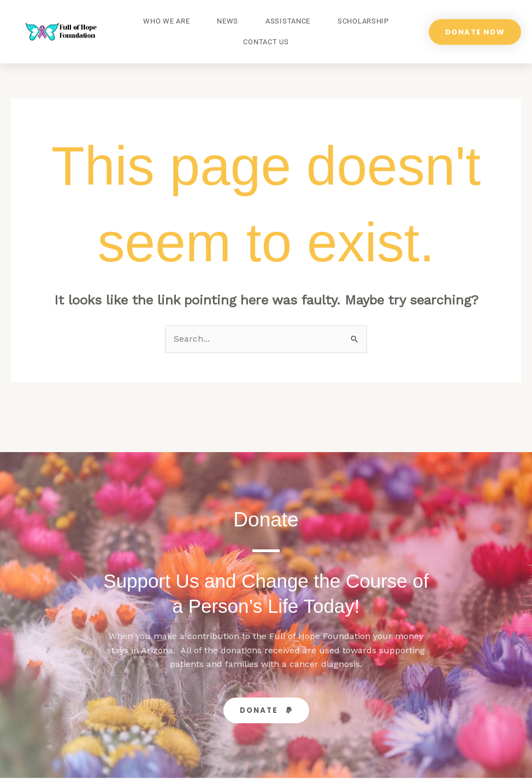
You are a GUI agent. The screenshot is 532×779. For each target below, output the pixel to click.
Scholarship (363, 21)
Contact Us (266, 42)
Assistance (288, 21)
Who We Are (166, 21)
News (227, 21)
